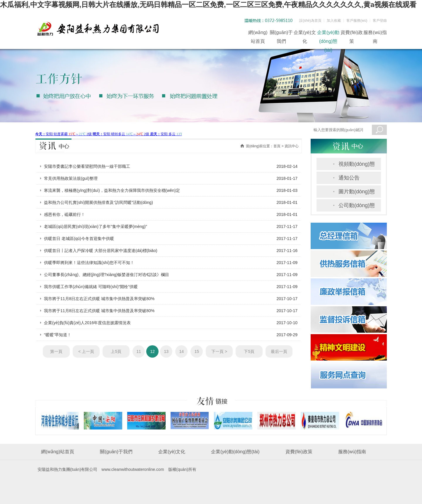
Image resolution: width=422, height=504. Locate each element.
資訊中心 (292, 146)
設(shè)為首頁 (310, 21)
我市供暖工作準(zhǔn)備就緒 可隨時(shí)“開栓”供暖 (91, 287)
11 (139, 351)
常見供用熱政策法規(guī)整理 (71, 178)
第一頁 (56, 351)
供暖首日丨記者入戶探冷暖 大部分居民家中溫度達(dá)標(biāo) (101, 251)
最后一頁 (279, 351)
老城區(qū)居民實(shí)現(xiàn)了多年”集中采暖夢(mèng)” (96, 226)
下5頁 (249, 351)
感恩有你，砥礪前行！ (64, 214)
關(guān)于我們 (281, 33)
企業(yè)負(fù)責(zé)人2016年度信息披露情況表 (87, 323)
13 (166, 351)
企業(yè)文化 (305, 33)
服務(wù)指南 (375, 33)
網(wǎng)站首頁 (258, 33)
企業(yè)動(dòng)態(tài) (328, 33)
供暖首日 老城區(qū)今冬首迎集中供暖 (79, 239)
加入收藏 (334, 21)
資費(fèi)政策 (352, 33)
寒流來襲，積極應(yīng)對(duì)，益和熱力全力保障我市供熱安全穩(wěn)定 (112, 190)
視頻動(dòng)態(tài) (357, 166)
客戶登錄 (380, 21)
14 (182, 351)
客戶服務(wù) (357, 21)
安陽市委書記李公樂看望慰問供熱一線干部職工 (87, 166)
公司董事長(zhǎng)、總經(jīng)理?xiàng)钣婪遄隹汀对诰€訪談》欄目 (107, 275)
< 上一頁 (86, 351)
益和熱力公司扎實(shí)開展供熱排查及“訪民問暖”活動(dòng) (98, 202)
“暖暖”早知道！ (58, 335)
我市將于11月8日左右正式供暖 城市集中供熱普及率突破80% (99, 299)
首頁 (277, 146)
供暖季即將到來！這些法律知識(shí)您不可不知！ (89, 263)
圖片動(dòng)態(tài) (357, 193)
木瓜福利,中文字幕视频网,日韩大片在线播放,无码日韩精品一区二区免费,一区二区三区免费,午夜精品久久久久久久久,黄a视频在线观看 (208, 5)
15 (197, 351)
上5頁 (116, 351)
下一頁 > (219, 351)
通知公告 (349, 178)
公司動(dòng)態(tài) (357, 207)
